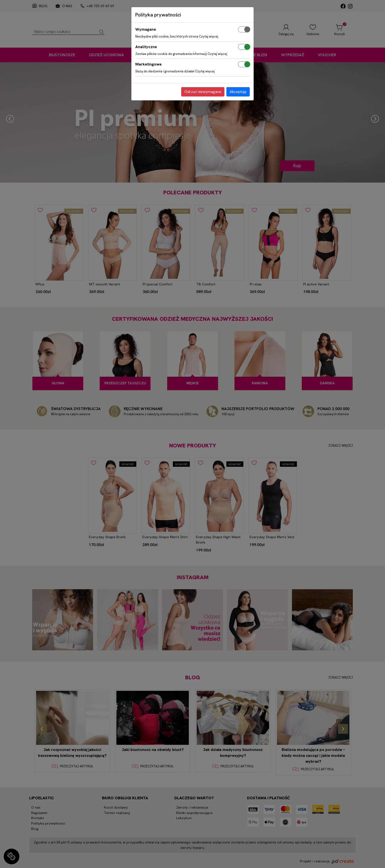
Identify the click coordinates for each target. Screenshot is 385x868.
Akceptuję (238, 92)
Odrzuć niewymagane (203, 92)
